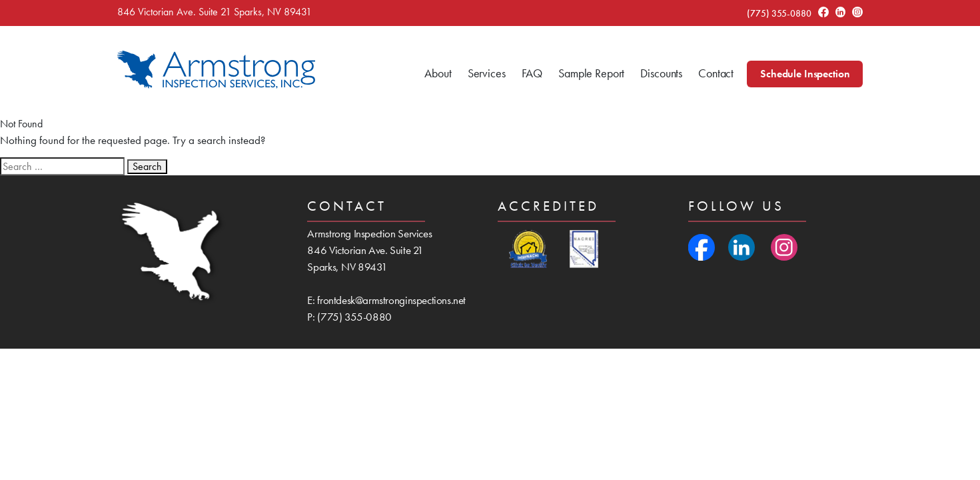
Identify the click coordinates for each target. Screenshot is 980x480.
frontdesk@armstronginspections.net (391, 300)
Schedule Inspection (805, 74)
